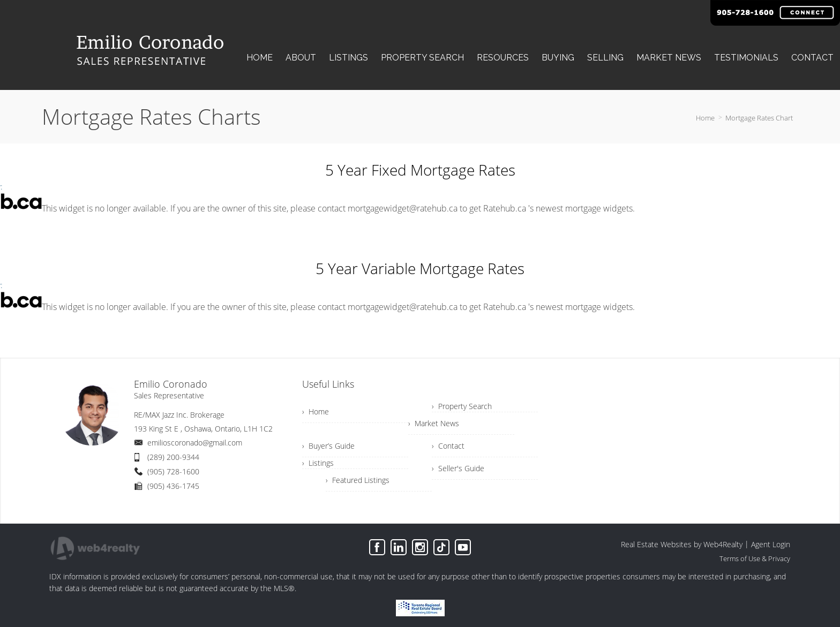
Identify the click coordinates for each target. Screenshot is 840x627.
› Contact (448, 446)
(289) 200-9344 (173, 457)
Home (705, 118)
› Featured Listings (358, 480)
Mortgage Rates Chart (759, 118)
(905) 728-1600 (173, 471)
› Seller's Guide (458, 468)
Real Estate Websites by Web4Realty (682, 544)
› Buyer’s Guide (328, 446)
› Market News (434, 423)
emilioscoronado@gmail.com (195, 443)
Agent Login (771, 544)
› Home (316, 411)
